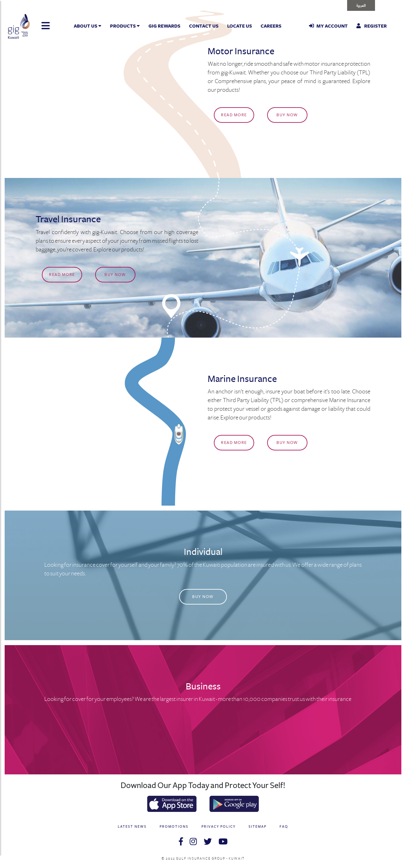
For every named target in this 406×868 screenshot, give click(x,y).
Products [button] (125, 26)
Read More (234, 115)
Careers (271, 26)
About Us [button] (88, 26)
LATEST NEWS (132, 827)
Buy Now (287, 115)
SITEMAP (258, 827)
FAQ (284, 827)
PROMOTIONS (174, 827)
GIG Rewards (164, 26)
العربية (361, 5)
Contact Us (204, 26)
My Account (328, 26)
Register (372, 26)
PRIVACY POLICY (218, 827)
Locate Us (240, 26)
